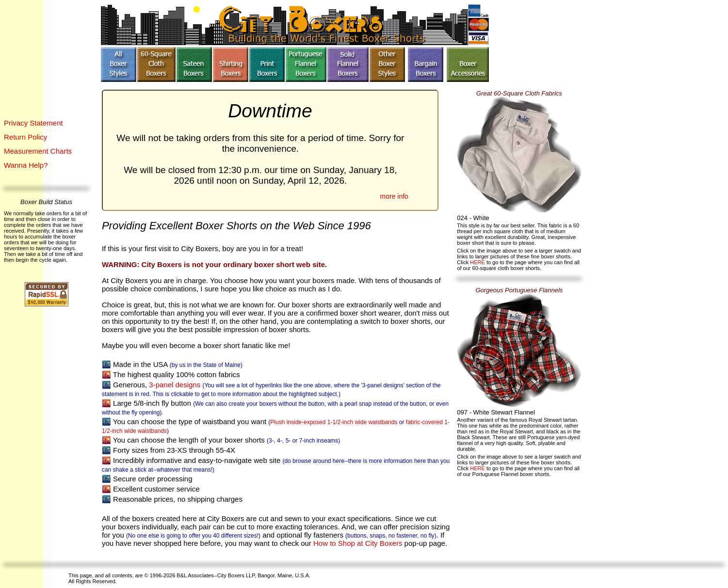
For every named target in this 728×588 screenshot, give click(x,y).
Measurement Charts (38, 151)
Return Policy (25, 137)
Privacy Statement (33, 123)
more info (394, 196)
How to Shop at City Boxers (358, 543)
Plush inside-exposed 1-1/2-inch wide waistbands (334, 422)
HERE (478, 262)
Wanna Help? (26, 165)
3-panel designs (175, 385)
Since (331, 226)
